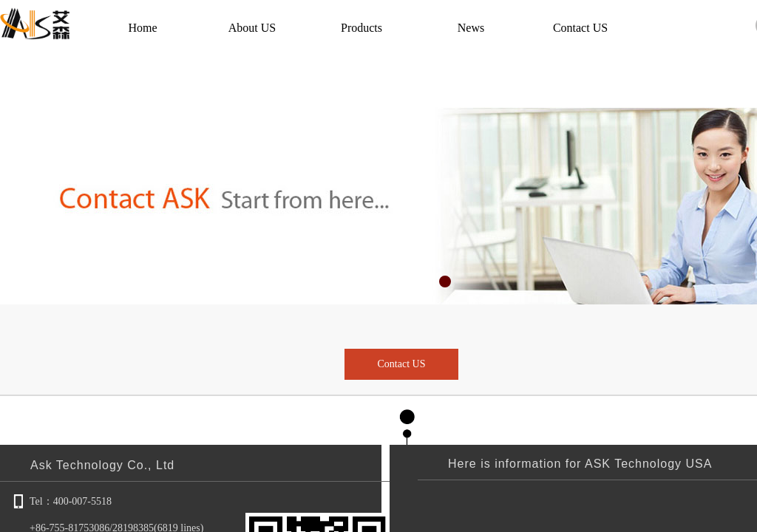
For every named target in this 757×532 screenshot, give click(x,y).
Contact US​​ (402, 364)
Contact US (580, 28)
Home (142, 28)
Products (361, 28)
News (471, 28)
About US (252, 28)
